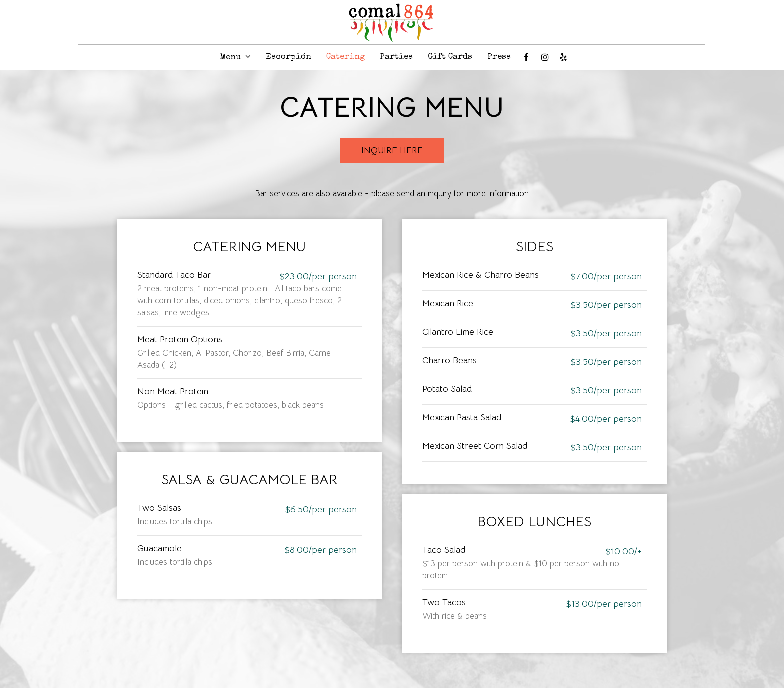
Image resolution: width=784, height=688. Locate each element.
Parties (396, 57)
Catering (346, 57)
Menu (235, 57)
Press (499, 57)
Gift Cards (450, 57)
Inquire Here (392, 150)
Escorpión (289, 57)
